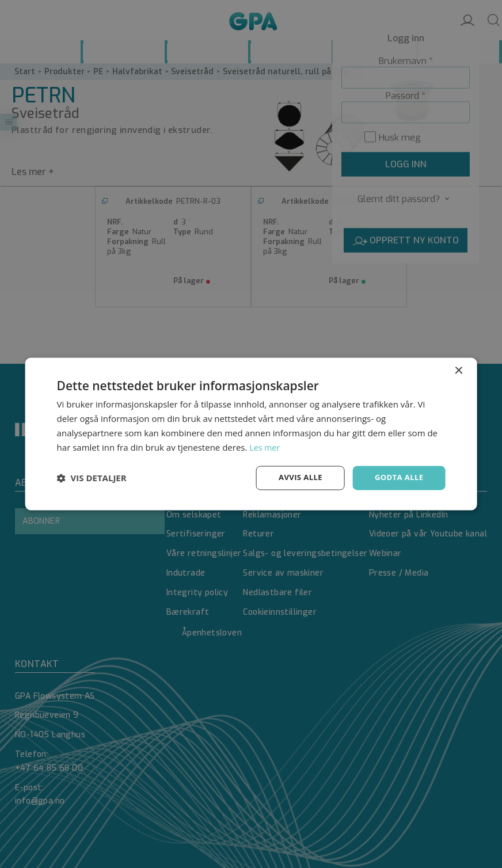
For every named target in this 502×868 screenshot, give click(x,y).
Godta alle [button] (397, 477)
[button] (92, 478)
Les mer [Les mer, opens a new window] (265, 447)
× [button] (458, 370)
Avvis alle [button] (296, 477)
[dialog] (251, 434)
